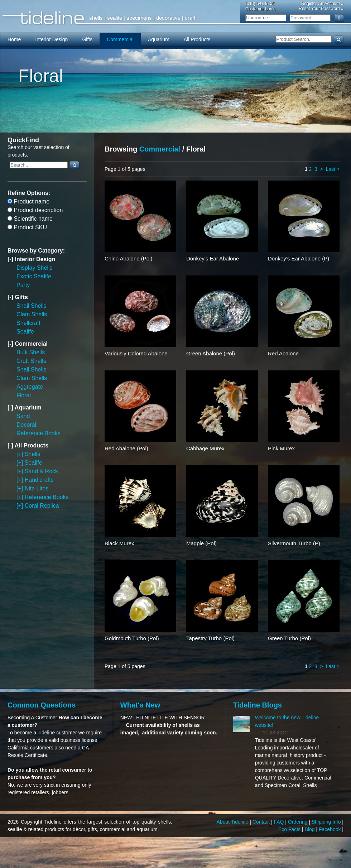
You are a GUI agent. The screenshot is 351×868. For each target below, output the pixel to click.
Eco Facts (290, 829)
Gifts (87, 39)
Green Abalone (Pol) (211, 353)
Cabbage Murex (205, 448)
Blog (311, 829)
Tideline (175, 18)
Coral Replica (42, 506)
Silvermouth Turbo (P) (294, 543)
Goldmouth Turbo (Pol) (132, 638)
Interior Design (51, 39)
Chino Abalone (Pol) (128, 258)
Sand (23, 416)
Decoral (26, 425)
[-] (11, 259)
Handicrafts (39, 480)
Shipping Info (327, 822)
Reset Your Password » (321, 9)
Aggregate (30, 387)
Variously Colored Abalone (136, 353)
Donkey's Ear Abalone (213, 258)
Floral (24, 395)
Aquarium (159, 39)
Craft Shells (31, 361)
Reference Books (39, 433)
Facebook (330, 829)
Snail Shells (32, 306)
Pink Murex (281, 448)
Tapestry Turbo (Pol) (210, 638)
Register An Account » (322, 4)
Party (23, 285)
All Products (197, 39)
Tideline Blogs (258, 705)
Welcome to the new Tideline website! (287, 721)
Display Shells (34, 268)
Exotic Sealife (34, 276)
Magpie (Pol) (201, 543)
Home (14, 39)
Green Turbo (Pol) (289, 638)
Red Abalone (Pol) (126, 448)
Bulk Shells (31, 352)
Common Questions (42, 705)
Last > (333, 169)
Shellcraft (28, 323)
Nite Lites (37, 488)
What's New (140, 705)
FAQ (279, 822)
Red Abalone (283, 353)
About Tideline (233, 822)
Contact (262, 822)
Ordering (298, 822)
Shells (33, 454)
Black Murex (119, 543)
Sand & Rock (41, 471)
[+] (21, 454)
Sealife (25, 332)
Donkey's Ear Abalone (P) (299, 258)
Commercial (120, 39)
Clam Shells (32, 314)
